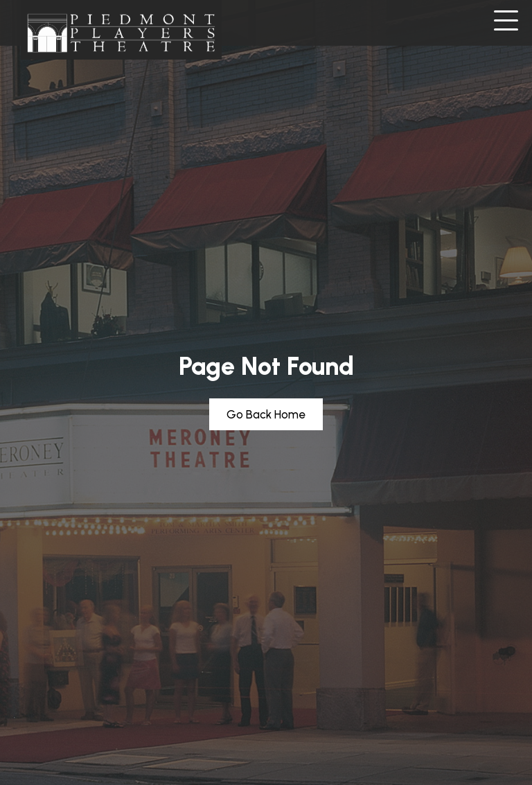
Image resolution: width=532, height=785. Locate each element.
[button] (506, 21)
